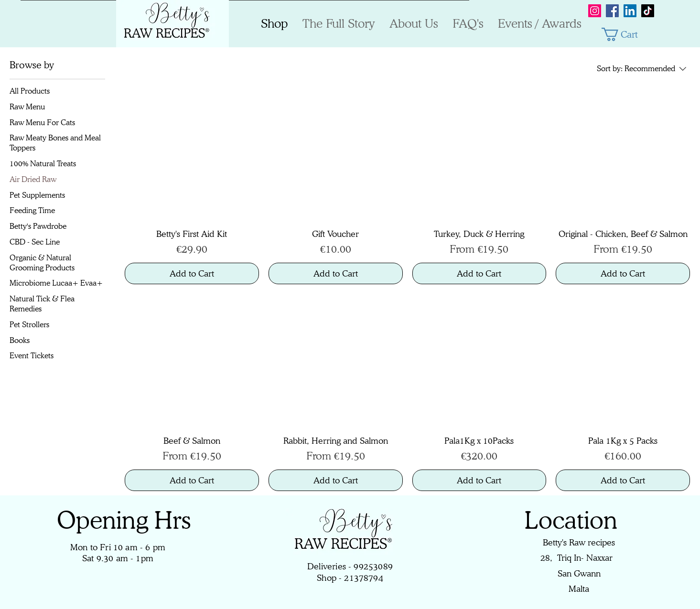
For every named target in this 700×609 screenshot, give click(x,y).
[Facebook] (612, 11)
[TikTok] (648, 11)
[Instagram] (595, 11)
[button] (628, 34)
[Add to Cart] (192, 273)
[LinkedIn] (630, 11)
